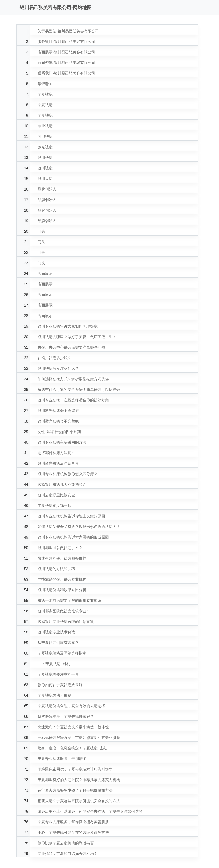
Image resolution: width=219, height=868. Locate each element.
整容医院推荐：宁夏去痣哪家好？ (66, 716)
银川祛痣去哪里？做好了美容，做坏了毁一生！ (77, 337)
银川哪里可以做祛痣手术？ (60, 548)
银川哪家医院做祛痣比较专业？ (64, 611)
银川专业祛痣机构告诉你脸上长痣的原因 (71, 516)
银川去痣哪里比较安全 (56, 495)
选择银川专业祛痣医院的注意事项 (66, 622)
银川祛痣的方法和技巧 (56, 569)
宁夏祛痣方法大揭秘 (54, 695)
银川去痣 (45, 179)
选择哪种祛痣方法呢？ (56, 453)
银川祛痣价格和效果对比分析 (62, 590)
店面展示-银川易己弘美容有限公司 (66, 52)
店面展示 (45, 274)
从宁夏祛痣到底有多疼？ (58, 643)
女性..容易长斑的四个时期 (59, 432)
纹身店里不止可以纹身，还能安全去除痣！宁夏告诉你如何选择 (90, 811)
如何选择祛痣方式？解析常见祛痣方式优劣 (73, 379)
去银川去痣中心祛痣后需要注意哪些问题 (71, 347)
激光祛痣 (45, 147)
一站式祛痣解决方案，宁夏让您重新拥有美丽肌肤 (79, 738)
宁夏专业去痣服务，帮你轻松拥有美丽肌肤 (73, 822)
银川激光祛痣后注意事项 (58, 463)
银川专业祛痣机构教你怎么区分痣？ (68, 474)
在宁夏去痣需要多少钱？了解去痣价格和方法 (75, 790)
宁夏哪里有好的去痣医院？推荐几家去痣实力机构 (79, 780)
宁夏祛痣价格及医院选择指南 (62, 653)
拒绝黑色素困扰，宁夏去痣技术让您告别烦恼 (75, 769)
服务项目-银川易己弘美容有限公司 (66, 42)
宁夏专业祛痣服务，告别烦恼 (62, 759)
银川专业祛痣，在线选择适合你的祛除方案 (73, 400)
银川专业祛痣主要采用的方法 (62, 442)
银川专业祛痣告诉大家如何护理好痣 (68, 326)
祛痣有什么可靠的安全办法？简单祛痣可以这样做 (79, 390)
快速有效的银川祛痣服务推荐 (62, 558)
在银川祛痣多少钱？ (54, 358)
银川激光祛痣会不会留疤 (58, 411)
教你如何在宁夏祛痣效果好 (60, 685)
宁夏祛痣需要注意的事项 (58, 674)
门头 (41, 231)
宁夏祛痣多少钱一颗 (54, 506)
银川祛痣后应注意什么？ (58, 369)
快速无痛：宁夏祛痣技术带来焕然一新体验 (73, 727)
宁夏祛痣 (45, 94)
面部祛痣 (45, 137)
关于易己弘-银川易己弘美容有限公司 (68, 31)
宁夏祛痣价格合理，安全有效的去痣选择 (71, 706)
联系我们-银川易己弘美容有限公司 (66, 73)
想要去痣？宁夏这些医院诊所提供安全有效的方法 (79, 801)
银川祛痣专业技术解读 (56, 632)
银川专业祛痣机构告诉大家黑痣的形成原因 (73, 537)
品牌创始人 (47, 189)
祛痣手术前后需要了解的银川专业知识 (69, 600)
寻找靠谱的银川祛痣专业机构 (62, 579)
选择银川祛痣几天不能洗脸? (61, 485)
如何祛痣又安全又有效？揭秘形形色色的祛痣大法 (79, 527)
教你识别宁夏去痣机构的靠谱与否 (66, 843)
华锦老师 (45, 84)
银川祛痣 (45, 158)
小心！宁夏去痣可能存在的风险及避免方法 (73, 832)
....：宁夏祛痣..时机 (54, 664)
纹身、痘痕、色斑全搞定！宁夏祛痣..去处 (72, 748)
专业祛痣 (45, 126)
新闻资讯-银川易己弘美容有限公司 (66, 63)
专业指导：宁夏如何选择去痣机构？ (68, 854)
